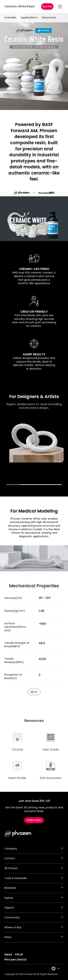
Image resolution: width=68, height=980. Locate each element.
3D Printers (34, 868)
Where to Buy (34, 928)
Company (34, 849)
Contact (34, 858)
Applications (29, 18)
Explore (34, 898)
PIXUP (19, 954)
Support (34, 908)
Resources (49, 18)
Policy (34, 937)
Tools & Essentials (34, 878)
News (8, 954)
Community (34, 918)
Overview (10, 18)
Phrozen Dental (15, 960)
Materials (34, 888)
